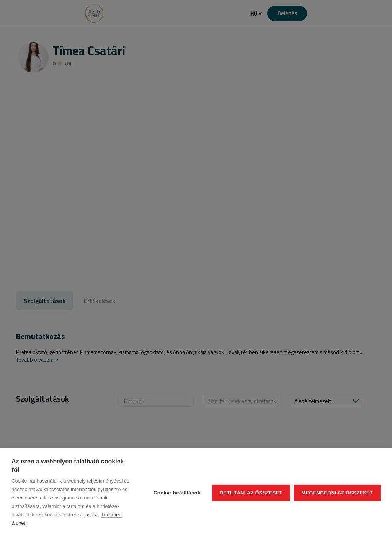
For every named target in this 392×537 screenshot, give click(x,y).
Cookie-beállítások (177, 493)
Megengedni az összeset (337, 493)
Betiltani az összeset (251, 493)
